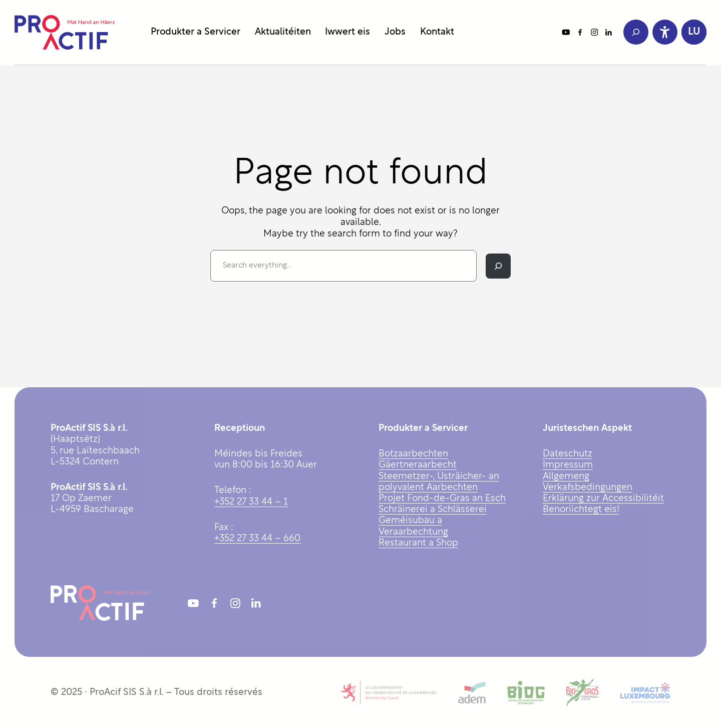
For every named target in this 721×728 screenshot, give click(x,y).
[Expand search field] (636, 32)
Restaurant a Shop (418, 543)
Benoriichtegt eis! (581, 510)
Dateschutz (568, 454)
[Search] (498, 266)
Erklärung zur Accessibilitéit (603, 499)
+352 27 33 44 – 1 (251, 502)
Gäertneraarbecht (418, 465)
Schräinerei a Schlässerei (433, 510)
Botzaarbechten (413, 454)
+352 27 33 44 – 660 (257, 539)
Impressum (568, 465)
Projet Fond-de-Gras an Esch (442, 499)
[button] (694, 32)
